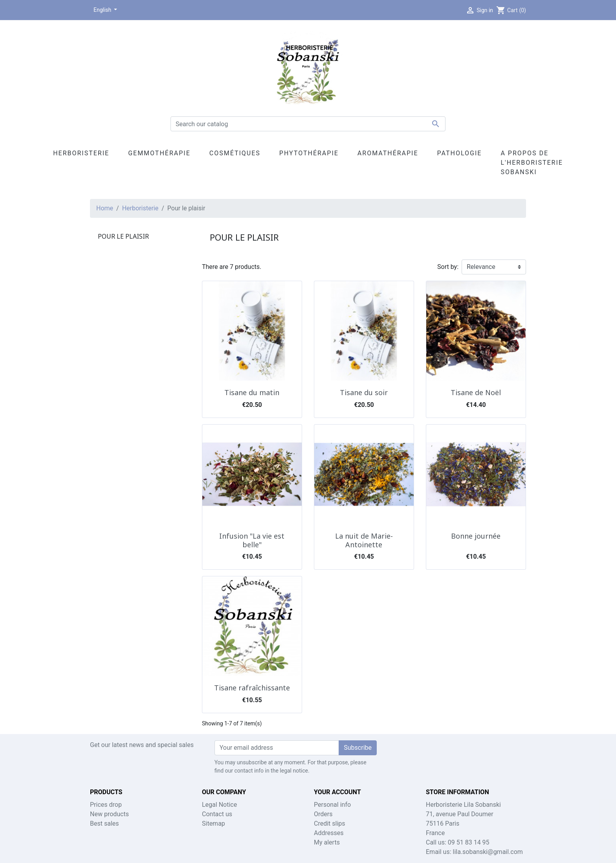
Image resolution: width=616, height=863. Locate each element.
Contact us (217, 814)
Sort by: (448, 267)
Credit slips (330, 823)
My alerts (327, 842)
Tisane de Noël (476, 392)
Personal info (332, 805)
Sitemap (214, 823)
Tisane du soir (364, 392)
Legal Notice (219, 805)
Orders (323, 814)
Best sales (104, 823)
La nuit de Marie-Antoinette (364, 540)
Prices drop (106, 805)
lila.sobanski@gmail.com (488, 852)
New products (109, 814)
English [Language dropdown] (103, 10)
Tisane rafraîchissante (252, 688)
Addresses (329, 833)
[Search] (308, 124)
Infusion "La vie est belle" (252, 540)
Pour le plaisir (123, 236)
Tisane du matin (252, 392)
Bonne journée (476, 536)
